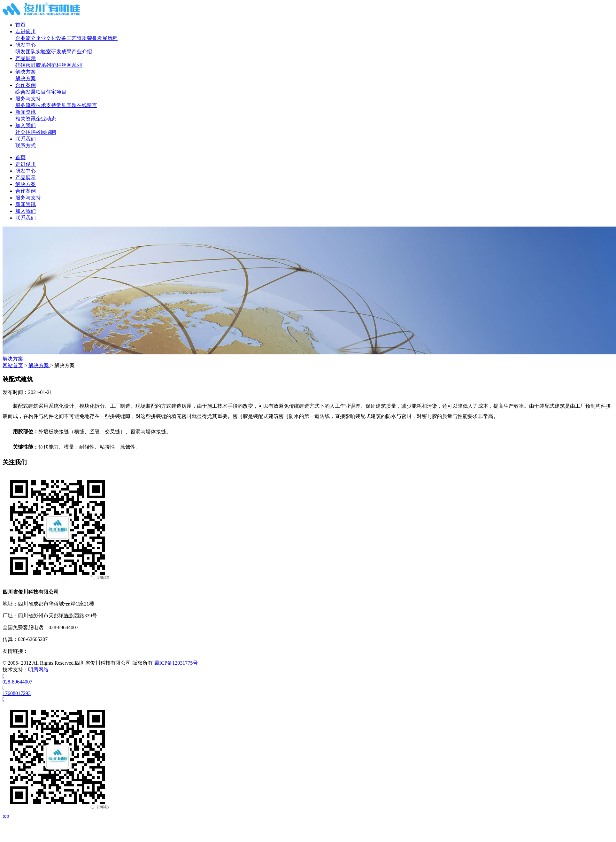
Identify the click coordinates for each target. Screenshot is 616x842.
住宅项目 (56, 92)
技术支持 (46, 105)
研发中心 (26, 45)
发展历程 (107, 38)
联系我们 (26, 139)
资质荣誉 (87, 38)
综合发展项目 (31, 92)
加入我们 (26, 125)
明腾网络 (38, 670)
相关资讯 (26, 119)
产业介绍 (82, 52)
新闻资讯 (26, 112)
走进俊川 (26, 31)
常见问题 (66, 105)
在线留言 (87, 105)
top (6, 816)
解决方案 (26, 72)
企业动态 (46, 119)
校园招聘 (46, 132)
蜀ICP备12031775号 (176, 663)
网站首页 (13, 365)
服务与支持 (28, 99)
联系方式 (26, 146)
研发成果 (61, 52)
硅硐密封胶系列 (33, 65)
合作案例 (26, 85)
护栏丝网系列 (66, 65)
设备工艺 (66, 38)
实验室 (43, 52)
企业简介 (26, 38)
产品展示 (26, 58)
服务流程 (26, 105)
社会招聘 (26, 132)
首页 (20, 25)
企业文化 (46, 38)
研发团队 (26, 52)
